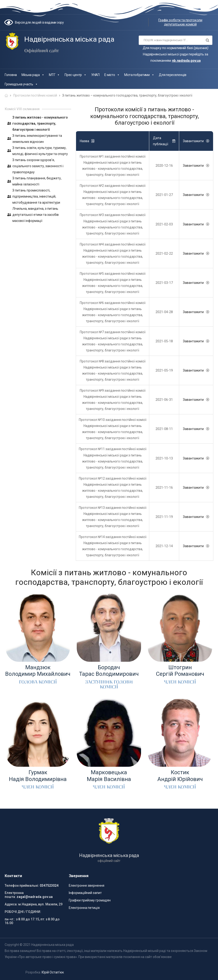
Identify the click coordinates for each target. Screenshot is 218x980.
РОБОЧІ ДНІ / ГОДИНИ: (23, 912)
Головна (11, 75)
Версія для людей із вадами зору (39, 22)
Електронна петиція (84, 908)
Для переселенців (173, 75)
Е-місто (112, 75)
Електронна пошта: (14, 895)
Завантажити (193, 166)
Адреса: (11, 904)
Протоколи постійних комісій (35, 95)
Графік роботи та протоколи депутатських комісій (180, 22)
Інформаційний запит (85, 893)
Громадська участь (21, 84)
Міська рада (33, 75)
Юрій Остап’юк (53, 972)
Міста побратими (139, 75)
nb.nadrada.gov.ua (186, 61)
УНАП (95, 75)
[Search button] (207, 40)
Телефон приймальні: (22, 886)
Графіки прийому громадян (90, 900)
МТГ (54, 75)
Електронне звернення (87, 886)
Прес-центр (76, 75)
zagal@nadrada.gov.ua (35, 897)
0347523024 (49, 886)
